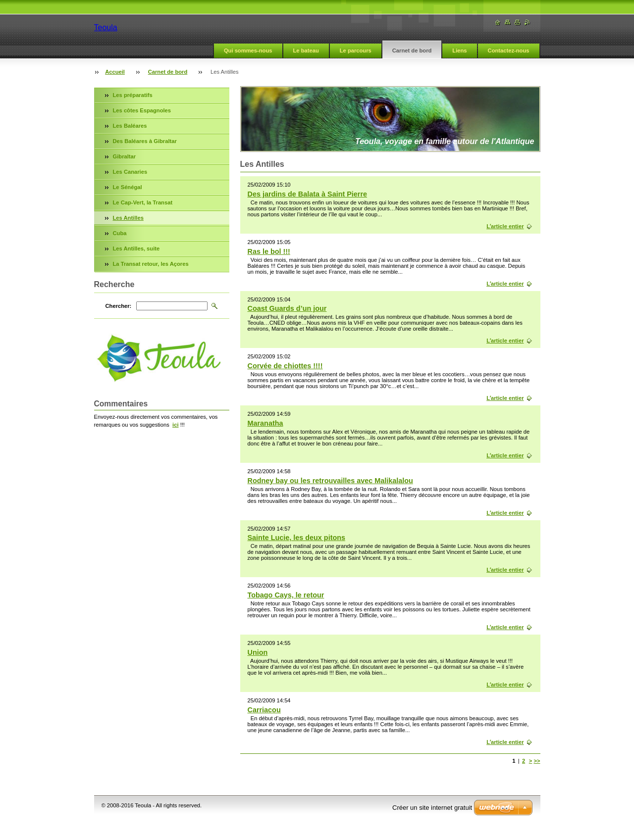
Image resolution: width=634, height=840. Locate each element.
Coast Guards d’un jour (287, 308)
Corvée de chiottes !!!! (285, 366)
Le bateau (306, 50)
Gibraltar (125, 156)
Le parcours (356, 50)
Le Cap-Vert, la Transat (143, 202)
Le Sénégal (128, 187)
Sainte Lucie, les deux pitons (297, 538)
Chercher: (119, 306)
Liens (459, 50)
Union (258, 652)
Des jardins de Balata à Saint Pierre (308, 194)
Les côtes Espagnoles (142, 110)
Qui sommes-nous (248, 50)
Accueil (115, 72)
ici (175, 425)
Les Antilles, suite (136, 248)
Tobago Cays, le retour (286, 595)
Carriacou (264, 710)
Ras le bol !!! (269, 251)
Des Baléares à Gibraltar (145, 141)
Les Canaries (130, 172)
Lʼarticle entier (505, 226)
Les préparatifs (133, 95)
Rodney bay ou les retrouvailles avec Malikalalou (330, 481)
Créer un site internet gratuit (432, 808)
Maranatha (265, 423)
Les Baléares (130, 126)
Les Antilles (128, 218)
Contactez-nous (509, 50)
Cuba (120, 233)
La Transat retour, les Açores (151, 264)
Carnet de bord (412, 50)
